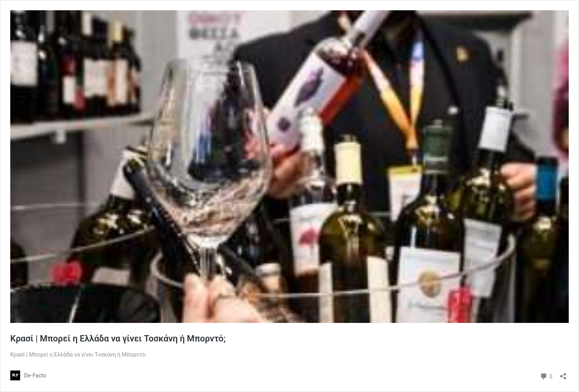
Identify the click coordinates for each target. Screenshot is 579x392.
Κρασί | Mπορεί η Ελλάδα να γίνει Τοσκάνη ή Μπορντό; (118, 339)
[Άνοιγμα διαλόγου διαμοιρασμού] (563, 374)
